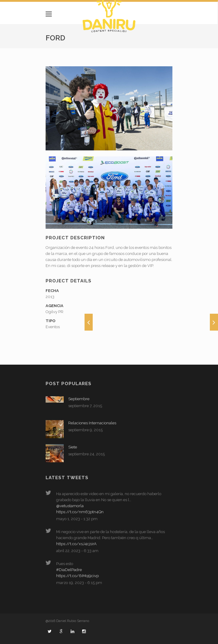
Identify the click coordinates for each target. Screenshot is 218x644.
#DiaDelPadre (69, 570)
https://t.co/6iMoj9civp (77, 576)
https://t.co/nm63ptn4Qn (80, 512)
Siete (73, 447)
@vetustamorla (70, 506)
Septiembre (79, 399)
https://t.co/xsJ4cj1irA (76, 544)
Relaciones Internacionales (92, 423)
